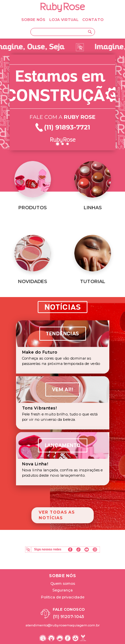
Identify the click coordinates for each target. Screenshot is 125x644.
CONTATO (93, 20)
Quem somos (63, 583)
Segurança (62, 590)
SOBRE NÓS (33, 20)
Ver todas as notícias (57, 515)
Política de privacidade (63, 597)
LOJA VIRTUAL (64, 20)
